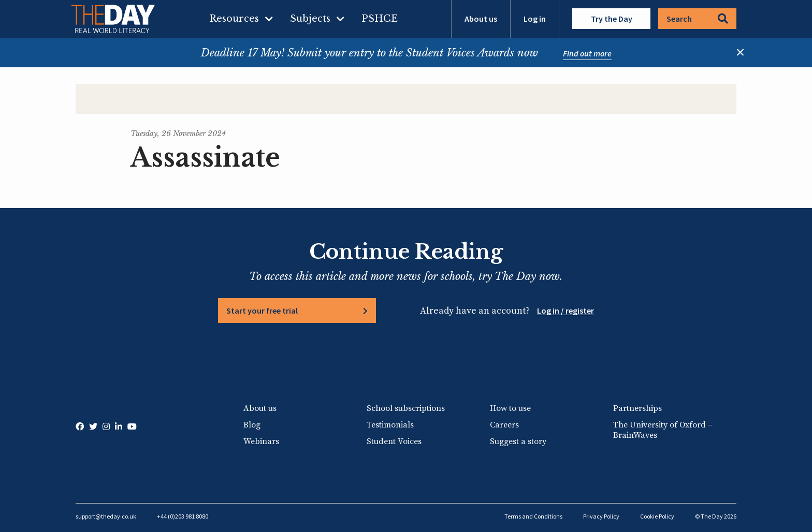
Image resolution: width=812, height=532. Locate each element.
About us (481, 19)
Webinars (261, 441)
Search (697, 19)
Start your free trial (262, 311)
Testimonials (390, 425)
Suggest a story (518, 441)
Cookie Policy (657, 516)
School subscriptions (406, 408)
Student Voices (394, 441)
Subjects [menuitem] (310, 19)
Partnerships (637, 408)
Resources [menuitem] (234, 19)
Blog (252, 425)
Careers (504, 425)
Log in (535, 19)
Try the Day (612, 19)
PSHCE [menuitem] (380, 19)
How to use (510, 408)
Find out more (587, 53)
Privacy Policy (601, 516)
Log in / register (565, 311)
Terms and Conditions (533, 516)
